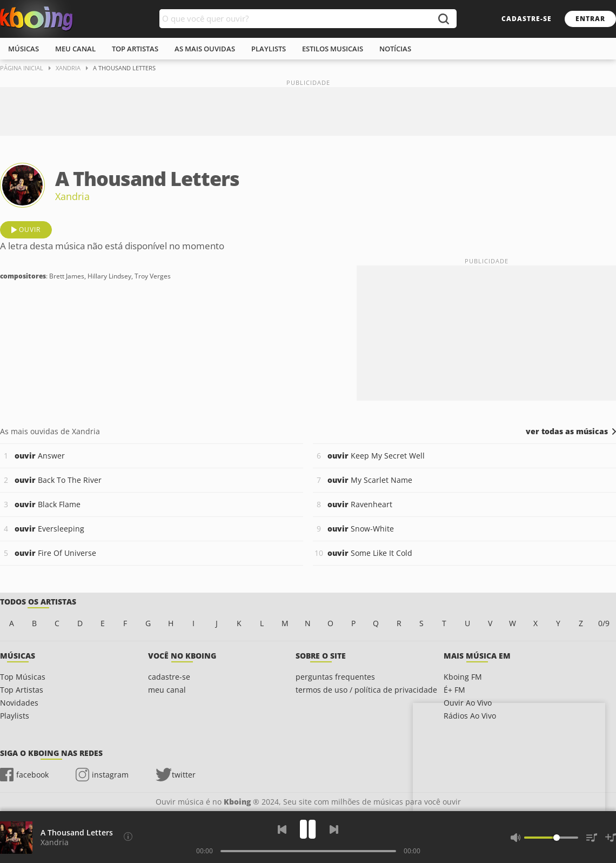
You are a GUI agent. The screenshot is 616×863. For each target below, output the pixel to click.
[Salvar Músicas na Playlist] (611, 838)
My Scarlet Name (370, 480)
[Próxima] (334, 829)
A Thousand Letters (77, 832)
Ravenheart (360, 504)
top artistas (135, 49)
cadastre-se (527, 19)
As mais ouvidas (205, 49)
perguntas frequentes (335, 677)
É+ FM (454, 690)
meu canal (75, 49)
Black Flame (48, 504)
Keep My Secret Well (376, 456)
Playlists (15, 716)
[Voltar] (282, 829)
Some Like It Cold (370, 553)
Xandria (72, 196)
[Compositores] (128, 837)
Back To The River (58, 480)
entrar (590, 19)
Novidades (19, 703)
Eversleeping (49, 529)
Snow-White (361, 529)
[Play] (308, 829)
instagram (110, 775)
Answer (40, 456)
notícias (395, 49)
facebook (32, 775)
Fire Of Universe (55, 553)
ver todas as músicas (567, 431)
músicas (24, 49)
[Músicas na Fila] (592, 838)
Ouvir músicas (36, 19)
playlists (269, 49)
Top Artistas (22, 690)
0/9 (604, 623)
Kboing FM (463, 677)
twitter (184, 775)
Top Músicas (23, 677)
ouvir (30, 230)
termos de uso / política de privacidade (366, 690)
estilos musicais (333, 49)
